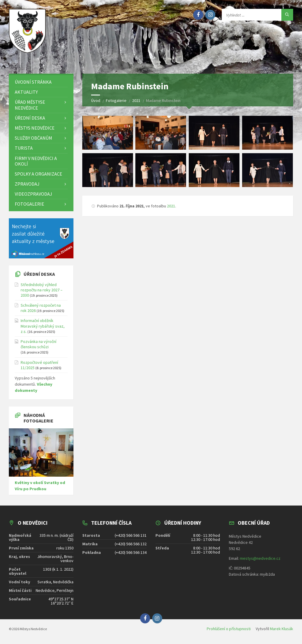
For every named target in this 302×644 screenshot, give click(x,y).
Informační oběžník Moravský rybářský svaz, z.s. (43, 326)
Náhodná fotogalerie (38, 418)
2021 (171, 206)
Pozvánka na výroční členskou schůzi (38, 344)
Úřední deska (39, 274)
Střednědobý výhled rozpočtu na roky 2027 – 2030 (42, 290)
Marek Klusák (282, 629)
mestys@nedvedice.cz (260, 558)
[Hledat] (287, 15)
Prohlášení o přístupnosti (229, 629)
